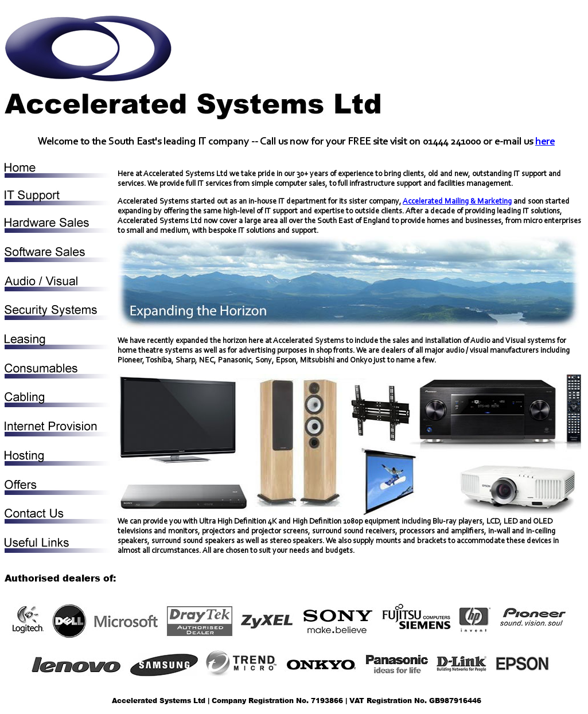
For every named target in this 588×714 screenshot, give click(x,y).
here (545, 142)
